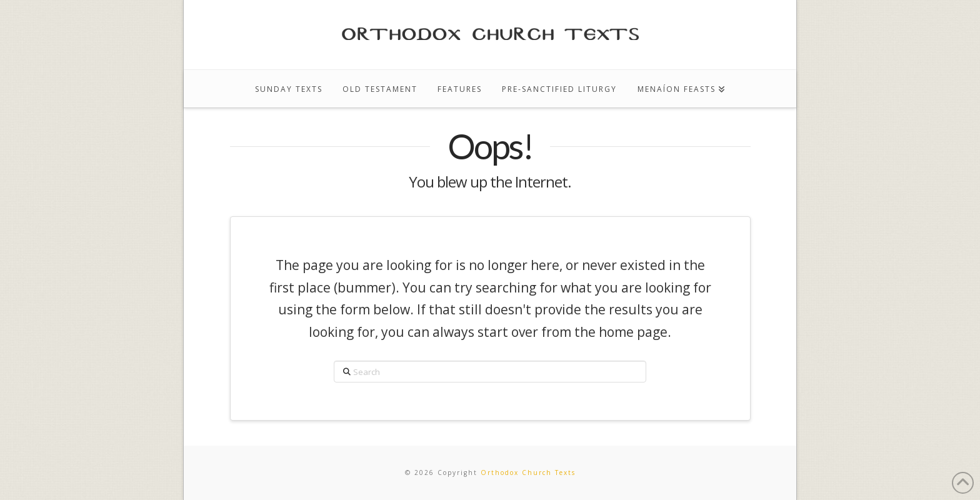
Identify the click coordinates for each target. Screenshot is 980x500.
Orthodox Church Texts (528, 472)
